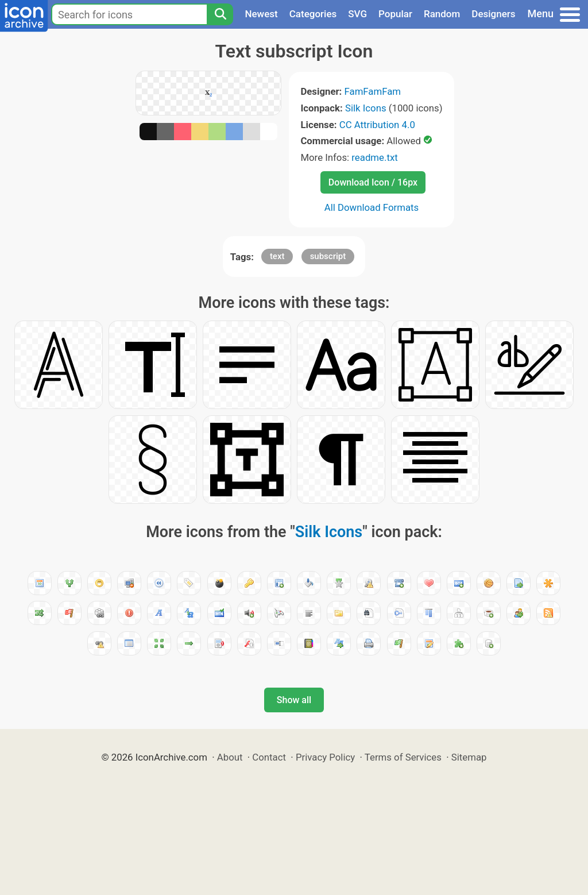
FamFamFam (373, 91)
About (230, 757)
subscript (328, 256)
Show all (294, 700)
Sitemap (469, 757)
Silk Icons (366, 108)
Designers (493, 14)
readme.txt (374, 157)
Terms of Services (403, 757)
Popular (395, 14)
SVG (357, 14)
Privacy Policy (325, 757)
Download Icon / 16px (373, 182)
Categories (313, 14)
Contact (269, 757)
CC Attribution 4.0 (377, 125)
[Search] (220, 14)
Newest (261, 14)
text (277, 256)
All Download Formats (372, 207)
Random (442, 14)
